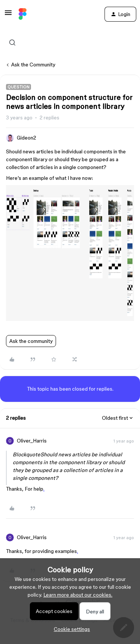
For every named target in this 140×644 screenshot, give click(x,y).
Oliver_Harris (32, 441)
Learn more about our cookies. (78, 595)
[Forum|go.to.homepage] (23, 14)
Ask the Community (33, 65)
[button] (8, 15)
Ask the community (31, 341)
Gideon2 (27, 138)
